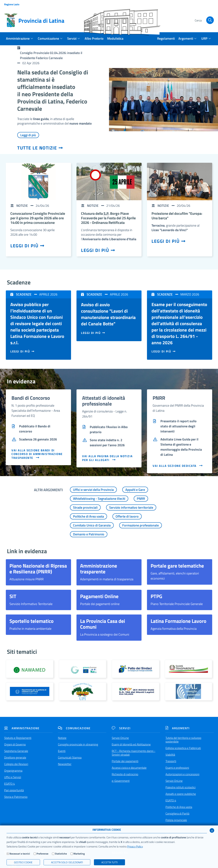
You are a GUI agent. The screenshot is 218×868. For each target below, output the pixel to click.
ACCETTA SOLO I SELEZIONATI (67, 862)
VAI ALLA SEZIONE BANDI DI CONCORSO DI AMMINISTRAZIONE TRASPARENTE (37, 454)
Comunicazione (74, 728)
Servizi (121, 728)
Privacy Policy (135, 846)
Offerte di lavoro (127, 516)
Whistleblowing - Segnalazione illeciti (99, 499)
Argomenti (177, 728)
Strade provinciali (85, 507)
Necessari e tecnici (20, 854)
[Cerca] (204, 21)
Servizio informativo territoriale (131, 507)
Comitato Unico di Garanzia (92, 525)
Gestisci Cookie (23, 862)
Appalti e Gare (135, 490)
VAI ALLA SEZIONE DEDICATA (178, 466)
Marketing (79, 854)
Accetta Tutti (109, 862)
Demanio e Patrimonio (89, 534)
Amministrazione (22, 728)
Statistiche (61, 854)
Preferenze (42, 854)
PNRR (141, 499)
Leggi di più (28, 135)
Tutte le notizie (40, 148)
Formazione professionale (141, 525)
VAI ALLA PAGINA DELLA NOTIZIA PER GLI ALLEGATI (107, 458)
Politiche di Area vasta (88, 516)
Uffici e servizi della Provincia (93, 490)
